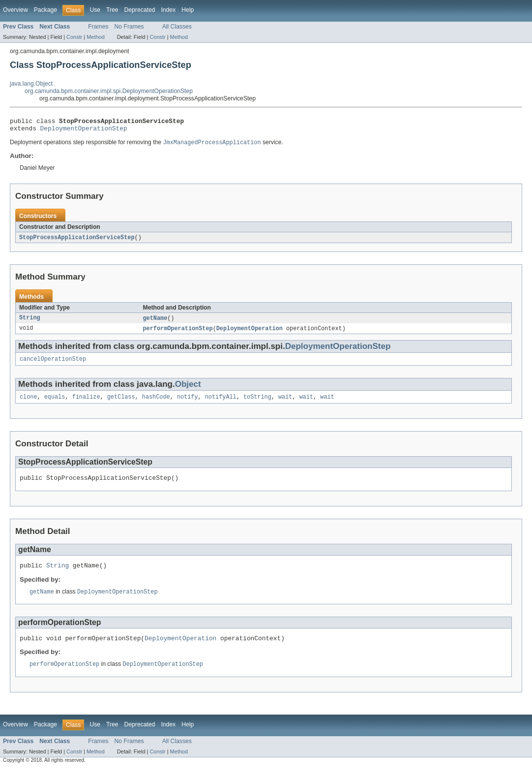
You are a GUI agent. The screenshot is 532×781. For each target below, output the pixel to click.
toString (257, 404)
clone (29, 404)
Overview (15, 10)
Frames (98, 27)
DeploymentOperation (250, 333)
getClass (121, 404)
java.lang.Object (31, 84)
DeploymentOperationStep (84, 131)
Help (188, 10)
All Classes (177, 27)
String (30, 322)
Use (95, 10)
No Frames (129, 27)
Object (188, 390)
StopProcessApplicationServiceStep (77, 241)
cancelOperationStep (53, 365)
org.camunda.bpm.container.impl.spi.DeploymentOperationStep (109, 91)
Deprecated (140, 10)
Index (168, 10)
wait (285, 404)
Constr (74, 37)
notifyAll (221, 404)
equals (55, 404)
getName (155, 322)
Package (45, 10)
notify (188, 404)
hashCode (156, 404)
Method (95, 37)
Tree (112, 10)
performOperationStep (178, 333)
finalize (86, 404)
